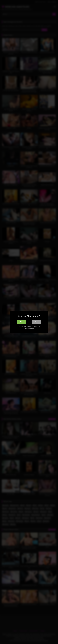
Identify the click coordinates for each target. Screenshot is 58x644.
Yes (21, 322)
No (36, 322)
